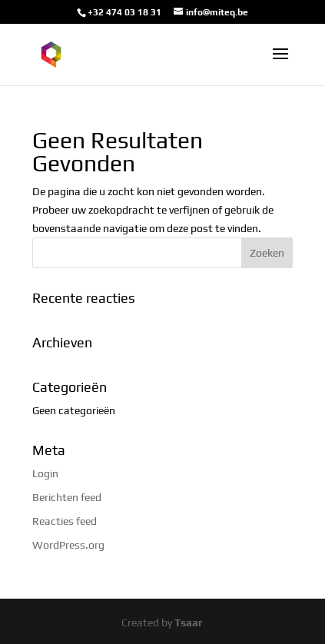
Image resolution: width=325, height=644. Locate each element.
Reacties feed (65, 521)
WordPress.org (68, 545)
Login (45, 473)
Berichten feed (67, 497)
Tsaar (189, 622)
